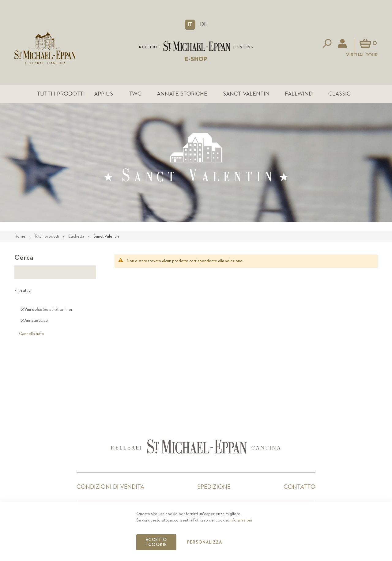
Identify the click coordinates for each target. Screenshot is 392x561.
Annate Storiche (182, 94)
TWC (135, 94)
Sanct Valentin (246, 94)
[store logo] (196, 46)
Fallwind (299, 94)
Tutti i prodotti (61, 94)
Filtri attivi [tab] (23, 291)
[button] (190, 24)
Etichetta (77, 236)
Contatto (300, 487)
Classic (339, 94)
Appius (104, 94)
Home (20, 236)
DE (204, 24)
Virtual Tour (362, 55)
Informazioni (241, 520)
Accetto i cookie (156, 542)
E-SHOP (196, 59)
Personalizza (205, 542)
